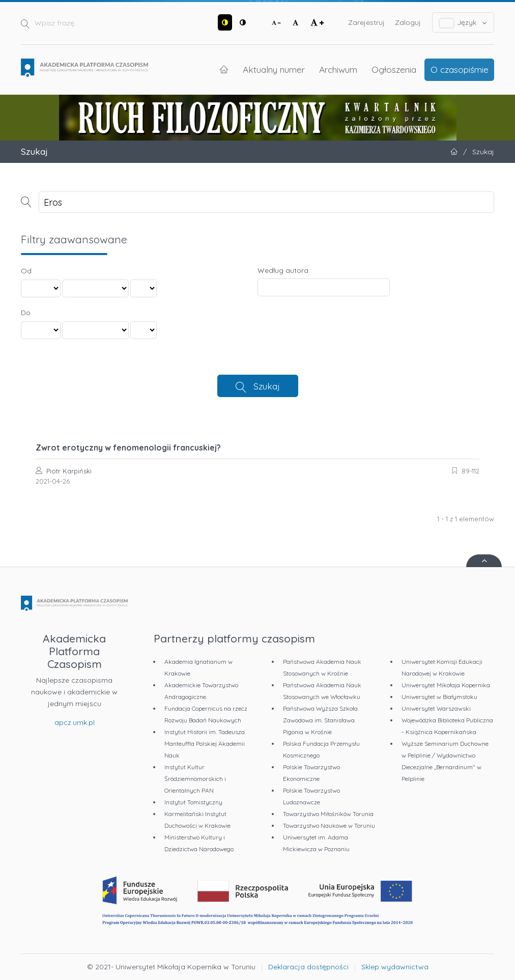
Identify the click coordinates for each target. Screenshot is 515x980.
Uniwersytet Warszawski (436, 708)
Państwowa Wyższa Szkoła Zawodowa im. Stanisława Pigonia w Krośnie (320, 720)
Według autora (283, 270)
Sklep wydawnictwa (395, 967)
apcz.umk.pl (75, 722)
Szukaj (267, 386)
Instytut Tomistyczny (193, 802)
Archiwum (338, 69)
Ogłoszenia (394, 69)
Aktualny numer (274, 69)
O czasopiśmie (460, 69)
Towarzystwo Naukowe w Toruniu (329, 825)
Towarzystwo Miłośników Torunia (328, 814)
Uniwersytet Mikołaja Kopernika (446, 685)
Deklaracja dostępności (308, 967)
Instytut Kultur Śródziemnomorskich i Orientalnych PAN (195, 779)
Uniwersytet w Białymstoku (439, 697)
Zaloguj (408, 22)
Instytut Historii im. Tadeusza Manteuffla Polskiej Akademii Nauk (205, 744)
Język (463, 23)
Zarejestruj (366, 22)
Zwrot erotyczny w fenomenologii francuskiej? (128, 447)
